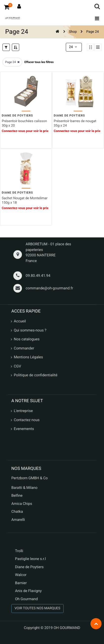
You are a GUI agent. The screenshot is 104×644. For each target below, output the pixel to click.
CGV (17, 366)
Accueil (20, 321)
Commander (24, 348)
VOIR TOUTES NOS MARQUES (37, 608)
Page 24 (93, 32)
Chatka (17, 512)
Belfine (17, 495)
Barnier (21, 583)
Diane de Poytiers (29, 567)
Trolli (19, 551)
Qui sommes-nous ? (30, 330)
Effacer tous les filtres (39, 62)
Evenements (24, 429)
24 (73, 47)
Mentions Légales (28, 357)
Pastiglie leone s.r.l (31, 559)
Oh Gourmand (26, 599)
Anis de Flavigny (28, 591)
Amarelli (18, 520)
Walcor (21, 575)
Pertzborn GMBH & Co (30, 478)
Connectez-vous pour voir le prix (25, 131)
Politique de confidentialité (36, 375)
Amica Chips (22, 504)
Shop (73, 32)
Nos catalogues (27, 339)
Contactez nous (27, 420)
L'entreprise (23, 411)
